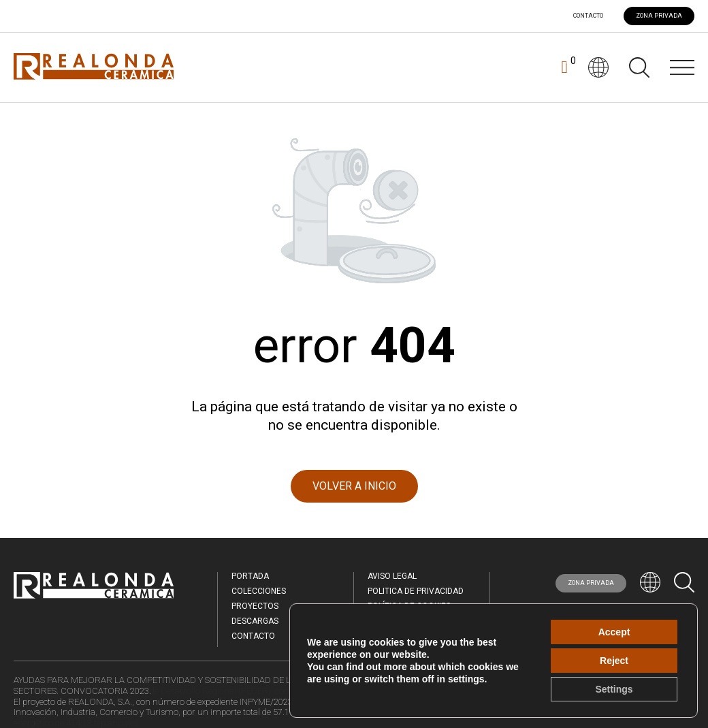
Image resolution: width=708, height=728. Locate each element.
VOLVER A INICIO (354, 486)
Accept (614, 632)
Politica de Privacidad (416, 591)
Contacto (588, 16)
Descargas (255, 621)
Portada (250, 576)
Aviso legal (392, 576)
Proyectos (255, 606)
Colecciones (259, 591)
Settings (614, 689)
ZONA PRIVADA (659, 16)
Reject (614, 661)
